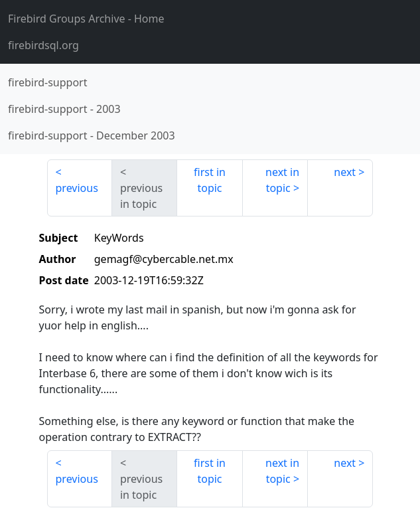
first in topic (210, 180)
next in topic (282, 180)
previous (77, 188)
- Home (86, 19)
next (345, 172)
